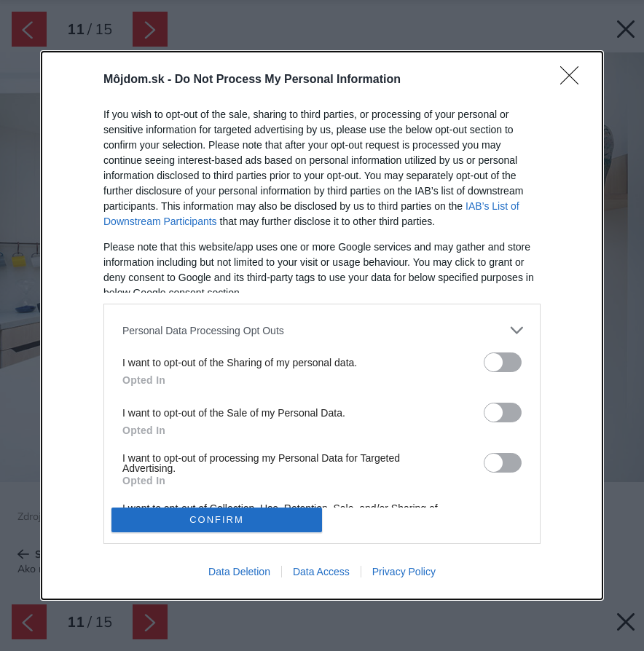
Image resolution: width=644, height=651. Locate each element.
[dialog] (322, 325)
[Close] (574, 80)
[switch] (503, 362)
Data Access (321, 572)
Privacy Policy (404, 572)
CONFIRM (217, 520)
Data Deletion (239, 572)
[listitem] (322, 330)
